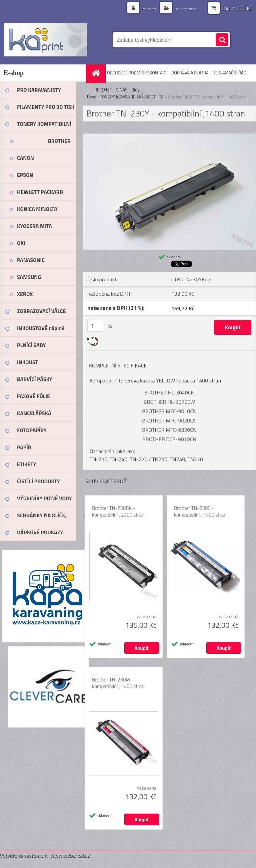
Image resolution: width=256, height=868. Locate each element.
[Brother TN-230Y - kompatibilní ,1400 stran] (169, 136)
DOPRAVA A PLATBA (190, 73)
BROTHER (154, 97)
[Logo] (46, 40)
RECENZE (103, 90)
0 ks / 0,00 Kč (237, 8)
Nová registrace (182, 8)
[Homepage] (97, 73)
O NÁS (121, 90)
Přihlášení (138, 8)
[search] (222, 40)
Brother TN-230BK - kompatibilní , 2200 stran (118, 512)
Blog (135, 90)
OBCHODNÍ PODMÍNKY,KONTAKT (137, 73)
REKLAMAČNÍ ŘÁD (229, 73)
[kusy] (96, 326)
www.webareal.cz (70, 856)
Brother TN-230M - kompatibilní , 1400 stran (118, 683)
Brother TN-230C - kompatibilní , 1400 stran (200, 512)
